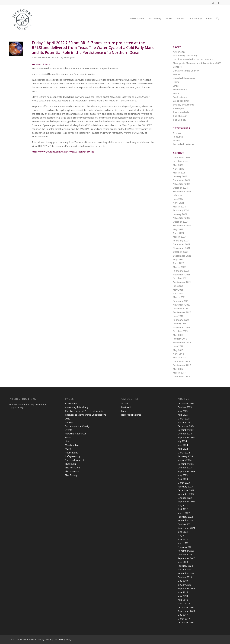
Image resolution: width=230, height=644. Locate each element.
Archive (37, 57)
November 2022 (181, 248)
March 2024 (179, 207)
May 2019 (178, 335)
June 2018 (178, 346)
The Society (179, 120)
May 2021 (178, 290)
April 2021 (178, 293)
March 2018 (179, 357)
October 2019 (180, 331)
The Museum (180, 116)
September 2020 (182, 312)
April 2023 (178, 233)
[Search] (218, 18)
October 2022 (180, 252)
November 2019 (181, 327)
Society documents (183, 105)
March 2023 (179, 237)
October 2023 (180, 222)
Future (177, 141)
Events (176, 74)
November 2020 (181, 305)
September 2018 (182, 343)
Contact (177, 67)
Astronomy (179, 52)
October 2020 (180, 309)
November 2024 (181, 184)
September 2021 (182, 282)
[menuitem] (137, 18)
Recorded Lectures (50, 57)
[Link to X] (213, 3)
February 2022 (181, 271)
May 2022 (178, 259)
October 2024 (180, 188)
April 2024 (178, 203)
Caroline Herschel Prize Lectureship (193, 59)
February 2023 (181, 241)
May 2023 (178, 229)
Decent (48, 640)
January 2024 (180, 214)
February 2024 (181, 210)
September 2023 (182, 225)
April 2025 (178, 169)
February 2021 (181, 301)
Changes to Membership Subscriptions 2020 (197, 63)
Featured (178, 137)
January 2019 (180, 339)
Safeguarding (181, 101)
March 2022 (179, 267)
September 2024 (182, 191)
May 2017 (178, 369)
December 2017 (181, 361)
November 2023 (181, 218)
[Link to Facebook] (219, 3)
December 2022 (181, 244)
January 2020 (180, 323)
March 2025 (179, 173)
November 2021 (181, 275)
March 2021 (179, 297)
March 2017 (179, 373)
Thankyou (178, 108)
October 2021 (180, 278)
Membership (180, 89)
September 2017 (182, 365)
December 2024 (181, 180)
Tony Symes (70, 57)
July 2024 (178, 195)
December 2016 (181, 377)
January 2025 (180, 176)
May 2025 (178, 165)
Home (176, 82)
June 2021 (178, 286)
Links (176, 86)
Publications (180, 97)
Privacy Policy (65, 640)
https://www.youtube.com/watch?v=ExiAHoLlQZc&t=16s (63, 152)
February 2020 (181, 320)
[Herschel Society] (23, 19)
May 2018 (178, 350)
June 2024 (178, 199)
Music (176, 93)
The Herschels (181, 112)
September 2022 (182, 256)
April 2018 (178, 354)
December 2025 (181, 157)
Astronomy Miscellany (185, 55)
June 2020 (178, 316)
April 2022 (178, 263)
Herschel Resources (184, 78)
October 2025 (180, 161)
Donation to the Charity (186, 71)
